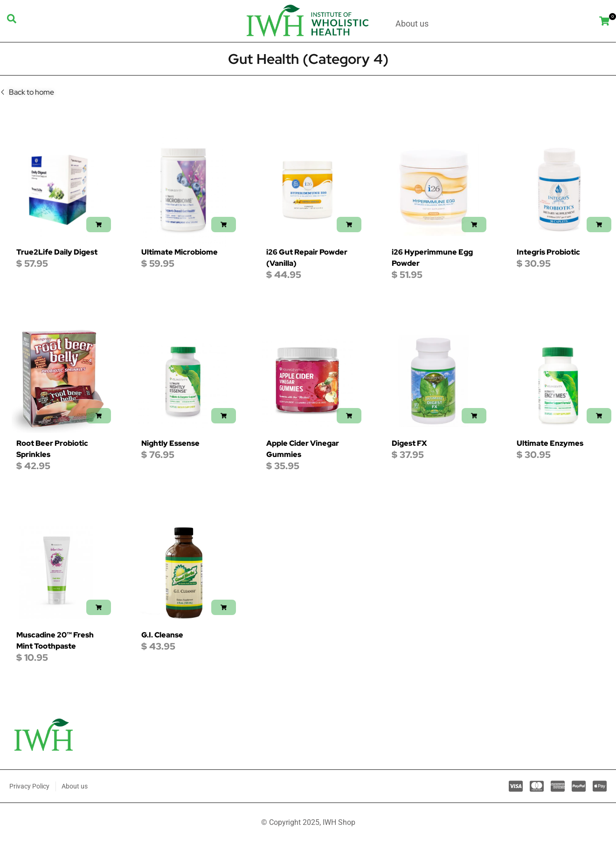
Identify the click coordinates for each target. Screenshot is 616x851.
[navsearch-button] (12, 21)
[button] (99, 225)
